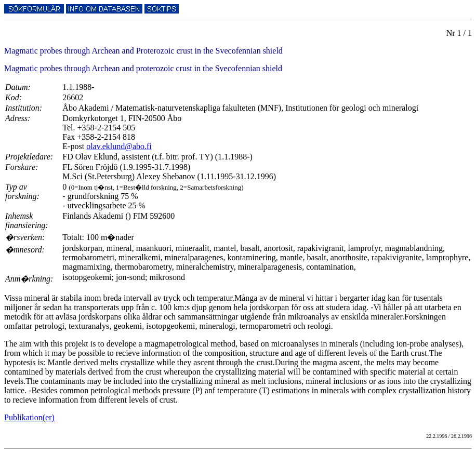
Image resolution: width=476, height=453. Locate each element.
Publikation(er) (29, 417)
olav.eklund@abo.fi (119, 146)
